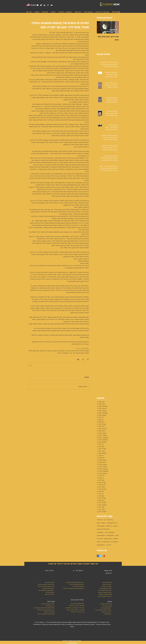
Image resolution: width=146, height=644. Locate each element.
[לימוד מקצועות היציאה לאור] (76, 604)
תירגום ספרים (101, 545)
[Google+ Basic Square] (104, 556)
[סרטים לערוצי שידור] (106, 606)
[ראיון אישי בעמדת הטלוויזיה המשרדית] (74, 583)
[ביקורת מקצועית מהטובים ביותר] (46, 591)
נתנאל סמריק (101, 535)
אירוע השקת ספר (112, 523)
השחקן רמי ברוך (109, 532)
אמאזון (103, 523)
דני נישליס (109, 526)
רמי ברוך (109, 545)
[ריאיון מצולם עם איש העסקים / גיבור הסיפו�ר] (73, 589)
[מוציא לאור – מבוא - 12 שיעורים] (76, 606)
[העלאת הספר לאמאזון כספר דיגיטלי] (46, 614)
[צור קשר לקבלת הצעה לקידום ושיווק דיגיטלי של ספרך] (73, 564)
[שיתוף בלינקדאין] (78, 359)
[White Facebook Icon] (48, 5)
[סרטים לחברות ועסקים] (106, 604)
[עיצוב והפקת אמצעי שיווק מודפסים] (45, 610)
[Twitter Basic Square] (101, 556)
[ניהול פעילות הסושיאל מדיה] (103, 591)
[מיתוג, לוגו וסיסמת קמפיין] (103, 589)
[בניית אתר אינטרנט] (102, 585)
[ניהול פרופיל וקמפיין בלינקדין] (104, 596)
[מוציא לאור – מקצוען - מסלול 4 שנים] (75, 610)
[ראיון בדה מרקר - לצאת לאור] (75, 612)
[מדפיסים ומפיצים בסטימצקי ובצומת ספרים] (42, 608)
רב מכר (99, 542)
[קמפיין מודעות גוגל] (107, 583)
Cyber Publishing (108, 520)
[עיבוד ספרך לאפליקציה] (49, 612)
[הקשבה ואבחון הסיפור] (104, 608)
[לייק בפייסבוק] (80, 634)
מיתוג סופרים (110, 535)
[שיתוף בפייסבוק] (88, 359)
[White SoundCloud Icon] (51, 5)
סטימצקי (115, 539)
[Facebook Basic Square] (98, 556)
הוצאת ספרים (101, 526)
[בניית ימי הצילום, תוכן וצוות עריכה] (103, 610)
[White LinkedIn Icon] (44, 5)
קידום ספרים (106, 542)
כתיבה (117, 535)
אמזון (98, 523)
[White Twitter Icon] (41, 5)
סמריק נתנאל (108, 539)
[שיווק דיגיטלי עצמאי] (49, 583)
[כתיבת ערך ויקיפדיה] (105, 587)
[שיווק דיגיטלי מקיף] (49, 594)
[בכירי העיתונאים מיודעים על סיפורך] (45, 587)
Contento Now (73, 643)
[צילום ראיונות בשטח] (104, 612)
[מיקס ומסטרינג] (104, 614)
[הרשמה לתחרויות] (50, 592)
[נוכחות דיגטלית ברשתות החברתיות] (45, 585)
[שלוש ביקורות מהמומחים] (46, 589)
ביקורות (115, 526)
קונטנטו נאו (114, 542)
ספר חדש (100, 539)
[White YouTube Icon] (38, 5)
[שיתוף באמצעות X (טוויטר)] (83, 359)
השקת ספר (100, 532)
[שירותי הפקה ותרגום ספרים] (47, 604)
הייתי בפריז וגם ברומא (103, 529)
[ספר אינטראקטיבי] (50, 606)
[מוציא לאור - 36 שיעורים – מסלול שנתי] (74, 608)
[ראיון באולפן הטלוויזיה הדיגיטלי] (76, 585)
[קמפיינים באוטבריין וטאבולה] (104, 592)
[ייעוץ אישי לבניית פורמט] (78, 587)
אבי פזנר (99, 520)
